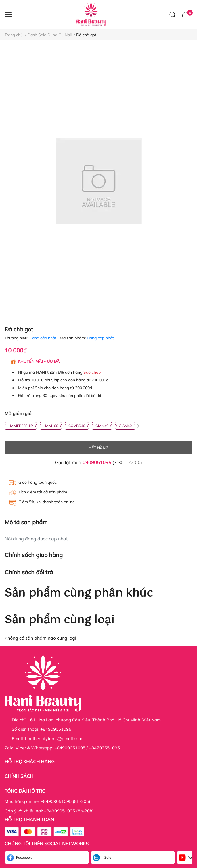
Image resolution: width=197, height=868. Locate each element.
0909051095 (97, 462)
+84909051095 (56, 729)
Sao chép (92, 372)
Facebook (24, 857)
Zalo (108, 857)
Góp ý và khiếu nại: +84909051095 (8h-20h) (49, 811)
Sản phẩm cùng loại (60, 620)
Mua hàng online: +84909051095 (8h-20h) (47, 801)
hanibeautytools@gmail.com (54, 739)
